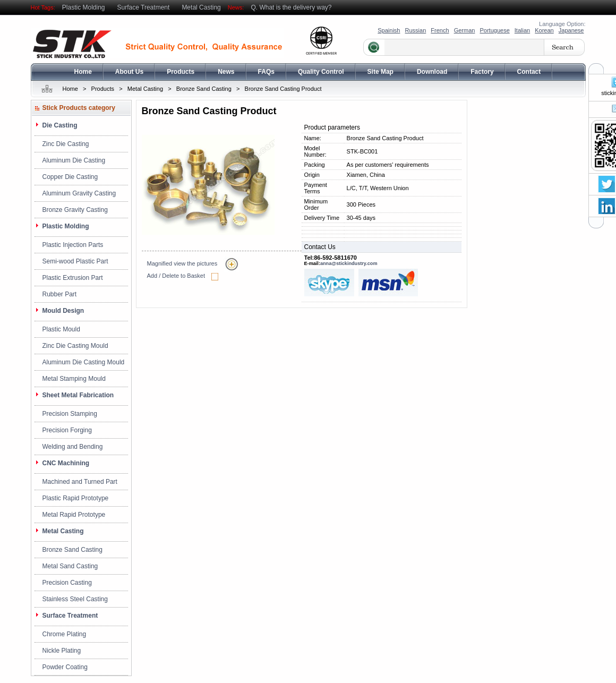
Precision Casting (67, 583)
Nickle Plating (62, 651)
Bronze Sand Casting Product (283, 89)
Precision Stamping (70, 414)
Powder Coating (65, 667)
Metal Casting (201, 7)
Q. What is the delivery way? (291, 7)
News (226, 72)
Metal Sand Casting (70, 566)
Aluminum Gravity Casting (79, 193)
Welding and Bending (73, 447)
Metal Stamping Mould (74, 379)
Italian (522, 30)
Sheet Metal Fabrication (78, 395)
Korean (544, 30)
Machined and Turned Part (80, 482)
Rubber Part (60, 294)
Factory (482, 72)
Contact (529, 72)
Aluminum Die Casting (74, 160)
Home (83, 72)
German (465, 30)
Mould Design (63, 311)
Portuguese (494, 30)
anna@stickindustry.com (349, 263)
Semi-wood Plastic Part (75, 261)
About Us (129, 72)
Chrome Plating (65, 634)
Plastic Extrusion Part (73, 278)
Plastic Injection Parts (73, 245)
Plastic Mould (61, 329)
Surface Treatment (144, 7)
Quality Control (321, 72)
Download (432, 72)
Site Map (380, 72)
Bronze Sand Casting (204, 89)
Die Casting (60, 125)
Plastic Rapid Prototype (76, 498)
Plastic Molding (84, 7)
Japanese (571, 30)
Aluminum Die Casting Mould (84, 362)
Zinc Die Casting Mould (75, 346)
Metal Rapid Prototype (74, 515)
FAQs (266, 72)
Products (181, 72)
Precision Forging (67, 430)
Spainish (389, 30)
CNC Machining (66, 463)
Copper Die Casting (70, 177)
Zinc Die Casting (66, 144)
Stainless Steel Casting (75, 599)
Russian (416, 30)
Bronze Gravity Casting (75, 210)
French (440, 30)
